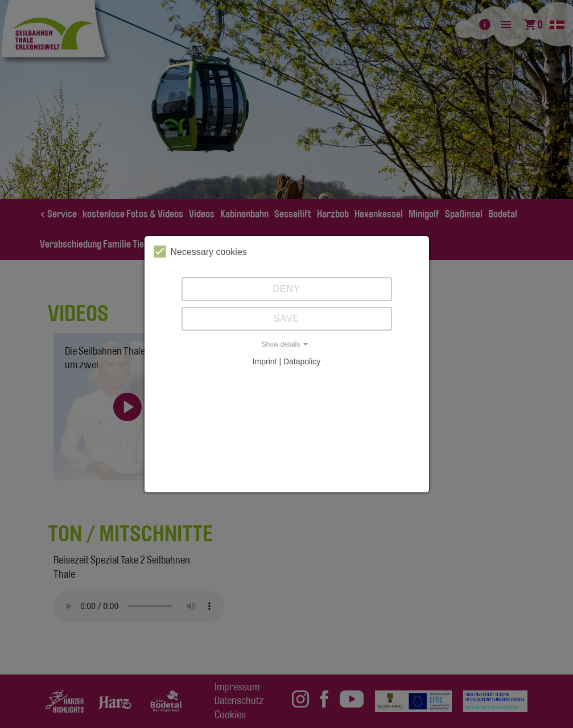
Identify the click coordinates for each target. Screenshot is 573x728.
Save (287, 318)
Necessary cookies (200, 252)
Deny (286, 289)
